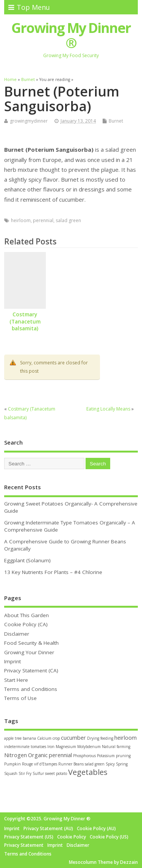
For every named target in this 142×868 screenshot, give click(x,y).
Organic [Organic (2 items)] (38, 755)
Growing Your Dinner (29, 652)
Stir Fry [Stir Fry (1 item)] (25, 773)
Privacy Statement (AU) (48, 828)
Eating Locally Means (108, 409)
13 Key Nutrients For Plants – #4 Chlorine (53, 572)
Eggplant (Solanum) (27, 560)
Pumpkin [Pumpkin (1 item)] (12, 764)
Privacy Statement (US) (29, 837)
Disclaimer (17, 634)
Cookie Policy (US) (109, 837)
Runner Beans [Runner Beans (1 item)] (71, 764)
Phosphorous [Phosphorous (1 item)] (84, 756)
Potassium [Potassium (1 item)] (106, 756)
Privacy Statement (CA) (31, 670)
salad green (68, 220)
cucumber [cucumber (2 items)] (73, 738)
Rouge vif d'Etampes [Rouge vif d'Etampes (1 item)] (40, 764)
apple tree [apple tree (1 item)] (13, 738)
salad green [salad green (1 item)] (95, 764)
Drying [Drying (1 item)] (93, 738)
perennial (43, 220)
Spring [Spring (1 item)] (122, 764)
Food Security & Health (31, 643)
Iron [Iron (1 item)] (51, 747)
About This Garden (27, 615)
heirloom (21, 220)
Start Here (16, 680)
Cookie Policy (72, 837)
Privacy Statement (24, 845)
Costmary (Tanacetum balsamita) (25, 322)
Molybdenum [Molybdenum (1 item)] (89, 747)
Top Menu (29, 7)
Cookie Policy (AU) (96, 828)
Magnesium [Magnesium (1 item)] (66, 747)
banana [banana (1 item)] (29, 738)
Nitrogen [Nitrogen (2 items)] (16, 755)
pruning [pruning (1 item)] (123, 756)
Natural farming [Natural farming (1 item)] (116, 747)
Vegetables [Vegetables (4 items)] (88, 772)
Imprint (12, 661)
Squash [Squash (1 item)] (11, 773)
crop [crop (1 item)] (56, 738)
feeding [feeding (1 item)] (107, 738)
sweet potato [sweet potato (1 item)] (56, 773)
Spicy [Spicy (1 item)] (110, 764)
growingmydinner (29, 121)
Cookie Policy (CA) (26, 624)
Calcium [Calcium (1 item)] (44, 738)
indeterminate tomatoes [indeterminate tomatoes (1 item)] (25, 747)
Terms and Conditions (31, 689)
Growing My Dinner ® (71, 35)
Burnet (116, 121)
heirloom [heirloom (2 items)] (126, 738)
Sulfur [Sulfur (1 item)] (38, 773)
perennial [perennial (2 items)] (60, 755)
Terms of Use (20, 698)
